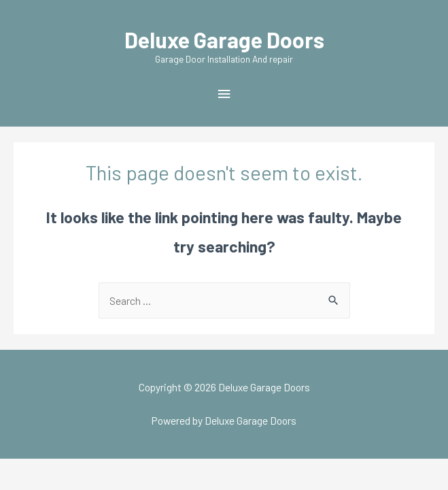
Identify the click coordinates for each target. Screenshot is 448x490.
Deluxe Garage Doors (224, 39)
